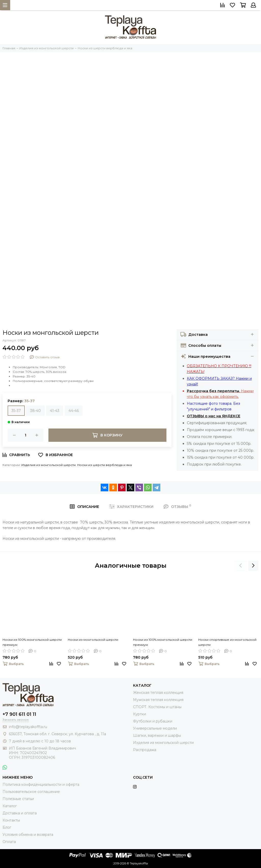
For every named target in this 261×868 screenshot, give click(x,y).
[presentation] (241, 566)
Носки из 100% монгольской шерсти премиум (32, 642)
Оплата (9, 842)
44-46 (74, 411)
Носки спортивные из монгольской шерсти (227, 642)
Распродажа (145, 750)
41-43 (55, 411)
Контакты (11, 820)
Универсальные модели (155, 728)
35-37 (16, 411)
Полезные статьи (18, 799)
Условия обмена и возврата (28, 835)
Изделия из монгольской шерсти (49, 465)
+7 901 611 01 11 (19, 714)
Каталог (10, 806)
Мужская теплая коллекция (158, 700)
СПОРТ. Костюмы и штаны (157, 707)
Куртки (140, 714)
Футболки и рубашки (153, 721)
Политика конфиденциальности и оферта (41, 784)
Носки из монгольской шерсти (93, 640)
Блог (7, 827)
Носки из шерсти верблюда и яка (105, 465)
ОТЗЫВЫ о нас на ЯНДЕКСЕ (214, 416)
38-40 (35, 411)
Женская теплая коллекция (158, 693)
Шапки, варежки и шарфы (157, 735)
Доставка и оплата (20, 813)
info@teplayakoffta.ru (28, 727)
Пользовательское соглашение (31, 792)
